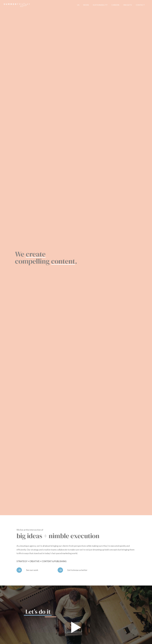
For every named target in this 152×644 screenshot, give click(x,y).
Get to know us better (77, 570)
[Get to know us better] (60, 570)
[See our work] (19, 570)
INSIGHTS (128, 5)
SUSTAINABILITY (100, 5)
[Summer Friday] (17, 5)
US (78, 5)
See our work (32, 570)
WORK (86, 5)
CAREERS (115, 5)
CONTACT (140, 5)
